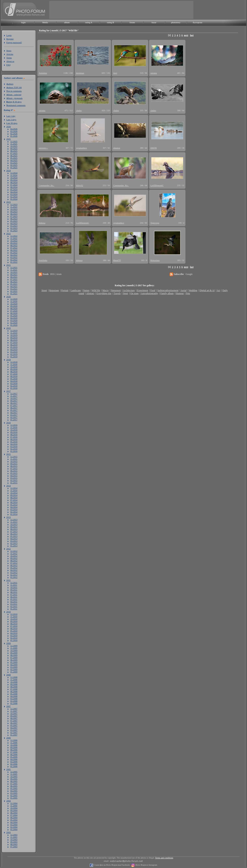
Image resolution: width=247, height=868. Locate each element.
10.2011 (14, 587)
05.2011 (14, 599)
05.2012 (14, 568)
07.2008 (14, 689)
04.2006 (14, 759)
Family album (167, 293)
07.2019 (14, 342)
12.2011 (14, 583)
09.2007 (14, 716)
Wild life (96, 290)
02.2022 (14, 260)
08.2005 (14, 781)
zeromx (154, 73)
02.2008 (14, 701)
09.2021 (14, 275)
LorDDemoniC (157, 185)
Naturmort (116, 290)
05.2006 (14, 757)
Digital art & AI (207, 290)
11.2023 (14, 207)
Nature (86, 290)
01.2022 (14, 262)
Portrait (65, 290)
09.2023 (14, 211)
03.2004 (14, 825)
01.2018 (14, 388)
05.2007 (14, 725)
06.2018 (14, 376)
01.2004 (14, 829)
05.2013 (14, 536)
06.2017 (14, 408)
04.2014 (14, 507)
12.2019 (14, 330)
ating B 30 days (14, 102)
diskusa (42, 223)
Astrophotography (149, 293)
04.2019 (14, 349)
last (192, 35)
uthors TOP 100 (14, 87)
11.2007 (14, 711)
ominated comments (16, 105)
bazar (154, 22)
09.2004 (14, 810)
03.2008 (14, 699)
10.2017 (14, 398)
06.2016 (14, 439)
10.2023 (14, 209)
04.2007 (14, 728)
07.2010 (14, 626)
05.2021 (14, 284)
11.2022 (14, 238)
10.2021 (14, 272)
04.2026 (14, 129)
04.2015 (14, 476)
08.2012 (14, 561)
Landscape (76, 290)
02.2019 (14, 354)
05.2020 (14, 316)
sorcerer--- (43, 148)
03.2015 (14, 478)
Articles (10, 54)
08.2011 (14, 592)
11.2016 (14, 427)
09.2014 (14, 495)
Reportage (54, 290)
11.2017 (14, 396)
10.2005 (14, 776)
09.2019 (14, 338)
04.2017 (14, 412)
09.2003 (14, 842)
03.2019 (14, 352)
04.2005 (14, 791)
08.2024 (14, 182)
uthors (10, 84)
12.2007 (14, 709)
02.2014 (14, 512)
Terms (9, 58)
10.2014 (14, 493)
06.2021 (14, 282)
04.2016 (14, 444)
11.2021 (14, 270)
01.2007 (14, 735)
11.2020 (14, 301)
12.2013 (14, 520)
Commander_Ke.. (47, 185)
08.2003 (14, 844)
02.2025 (14, 165)
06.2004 (14, 817)
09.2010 (14, 621)
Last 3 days (11, 120)
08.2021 (14, 277)
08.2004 (14, 813)
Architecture (129, 290)
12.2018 (14, 362)
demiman (80, 73)
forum (132, 22)
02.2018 (14, 386)
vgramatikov (82, 148)
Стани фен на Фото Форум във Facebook (111, 865)
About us (10, 61)
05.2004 (14, 820)
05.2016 (14, 442)
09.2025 (14, 148)
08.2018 (14, 371)
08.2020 (14, 308)
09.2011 (14, 590)
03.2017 (14, 415)
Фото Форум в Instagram (146, 865)
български (198, 22)
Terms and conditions (164, 858)
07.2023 (14, 216)
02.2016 (14, 449)
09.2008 (14, 684)
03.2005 (14, 793)
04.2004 (14, 822)
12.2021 (14, 267)
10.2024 (14, 178)
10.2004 (14, 808)
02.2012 (14, 575)
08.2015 (14, 466)
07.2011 (14, 594)
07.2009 (14, 657)
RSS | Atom (56, 274)
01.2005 (14, 798)
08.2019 (14, 340)
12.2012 (14, 551)
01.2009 (14, 672)
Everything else (104, 293)
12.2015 (14, 456)
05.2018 (14, 379)
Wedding (193, 290)
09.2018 (14, 369)
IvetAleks (43, 260)
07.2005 (14, 784)
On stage (134, 293)
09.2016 (14, 432)
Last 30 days (12, 123)
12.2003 (14, 835)
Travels (117, 293)
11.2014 (14, 490)
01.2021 (14, 294)
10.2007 (14, 713)
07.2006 (14, 752)
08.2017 (14, 403)
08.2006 (14, 750)
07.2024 (14, 185)
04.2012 (14, 570)
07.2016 (14, 437)
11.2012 (14, 553)
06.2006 (14, 754)
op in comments (14, 91)
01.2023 (14, 231)
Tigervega (155, 223)
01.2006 (14, 766)
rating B (110, 22)
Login (9, 35)
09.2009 (14, 653)
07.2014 (14, 500)
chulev (79, 110)
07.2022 (14, 248)
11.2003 (14, 837)
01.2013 (14, 546)
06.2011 (14, 597)
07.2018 (14, 374)
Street (44, 290)
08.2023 (14, 214)
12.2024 (14, 173)
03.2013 (14, 541)
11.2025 (14, 144)
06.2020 (14, 313)
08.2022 (14, 245)
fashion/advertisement (168, 290)
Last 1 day (11, 116)
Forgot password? (14, 42)
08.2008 (14, 687)
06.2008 (14, 691)
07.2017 (14, 405)
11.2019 (14, 333)
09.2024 (14, 180)
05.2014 (14, 505)
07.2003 (14, 847)
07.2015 (14, 468)
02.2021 (14, 291)
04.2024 (14, 192)
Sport (125, 293)
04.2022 (14, 255)
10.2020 (14, 304)
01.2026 (14, 136)
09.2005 (14, 779)
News (9, 51)
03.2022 (14, 257)
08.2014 (14, 498)
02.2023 (14, 228)
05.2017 (14, 410)
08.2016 (14, 434)
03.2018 (14, 383)
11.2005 (14, 774)
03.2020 (14, 320)
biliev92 (80, 185)
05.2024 (14, 189)
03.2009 (14, 667)
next (186, 35)
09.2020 (14, 306)
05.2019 (14, 347)
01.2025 (14, 167)
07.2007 (14, 721)
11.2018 (14, 364)
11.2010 (14, 616)
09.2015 (14, 464)
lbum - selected (14, 95)
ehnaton (117, 148)
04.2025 (14, 160)
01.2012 (14, 577)
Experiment (142, 290)
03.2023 (14, 226)
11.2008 (14, 679)
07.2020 (14, 311)
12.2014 (14, 488)
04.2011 (14, 602)
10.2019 (14, 335)
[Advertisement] (121, 10)
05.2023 (14, 221)
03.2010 (14, 635)
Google (189, 274)
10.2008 (14, 682)
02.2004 (14, 827)
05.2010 (14, 631)
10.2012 (14, 556)
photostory (176, 22)
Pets (188, 293)
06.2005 (14, 786)
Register (10, 39)
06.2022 (14, 250)
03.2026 (14, 131)
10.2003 (14, 839)
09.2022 (14, 243)
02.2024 (14, 197)
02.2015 (14, 480)
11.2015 (14, 459)
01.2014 (14, 514)
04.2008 (14, 696)
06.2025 (14, 156)
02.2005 (14, 795)
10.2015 (14, 461)
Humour (180, 293)
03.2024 (14, 194)
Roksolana (155, 260)
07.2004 (14, 815)
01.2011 (14, 609)
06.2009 (14, 660)
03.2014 (14, 509)
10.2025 (14, 146)
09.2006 (14, 747)
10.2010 (14, 619)
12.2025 (14, 141)
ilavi (115, 73)
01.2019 (14, 357)
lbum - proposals (14, 98)
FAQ (8, 65)
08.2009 (14, 655)
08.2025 (14, 151)
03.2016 (14, 446)
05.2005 (14, 788)
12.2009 (14, 646)
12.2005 (14, 772)
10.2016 (14, 430)
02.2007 (14, 732)
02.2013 (14, 543)
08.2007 (14, 718)
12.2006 (14, 740)
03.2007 (14, 730)
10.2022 (14, 241)
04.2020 (14, 318)
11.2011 (14, 585)
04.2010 (14, 633)
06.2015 (14, 471)
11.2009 (14, 648)
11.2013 (14, 522)
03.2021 (14, 289)
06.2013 (14, 534)
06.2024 (14, 187)
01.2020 (14, 325)
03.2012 (14, 572)
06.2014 (14, 502)
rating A (89, 22)
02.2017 (14, 417)
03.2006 (14, 762)
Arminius (43, 73)
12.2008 (14, 677)
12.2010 (14, 614)
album (67, 22)
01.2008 (14, 703)
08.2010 (14, 624)
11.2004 (14, 806)
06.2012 (14, 565)
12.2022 (14, 236)
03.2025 (14, 163)
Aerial (183, 290)
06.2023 (14, 219)
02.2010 (14, 638)
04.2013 (14, 539)
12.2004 (14, 803)
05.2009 (14, 662)
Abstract (90, 293)
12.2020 (14, 299)
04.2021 (14, 286)
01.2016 (14, 451)
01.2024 (14, 199)
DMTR (154, 148)
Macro (105, 290)
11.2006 (14, 743)
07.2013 (14, 531)
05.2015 (14, 473)
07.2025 (14, 153)
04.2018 (14, 381)
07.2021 (14, 279)
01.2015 (14, 483)
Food (153, 290)
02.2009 (14, 669)
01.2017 (14, 420)
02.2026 (14, 134)
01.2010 (14, 640)
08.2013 (14, 529)
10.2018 (14, 367)
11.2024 (14, 175)
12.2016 (14, 425)
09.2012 (14, 558)
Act (218, 290)
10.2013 (14, 524)
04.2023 (14, 223)
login (23, 22)
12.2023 (14, 204)
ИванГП (117, 260)
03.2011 (14, 604)
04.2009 (14, 665)
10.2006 (14, 745)
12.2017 (14, 393)
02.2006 (14, 764)
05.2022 (14, 253)
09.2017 (14, 401)
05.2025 (14, 158)
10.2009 (14, 650)
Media (45, 22)
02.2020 (14, 323)
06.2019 (14, 345)
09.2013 (14, 527)
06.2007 (14, 723)
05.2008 (14, 694)
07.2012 (14, 563)
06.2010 (14, 628)
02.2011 (14, 606)
